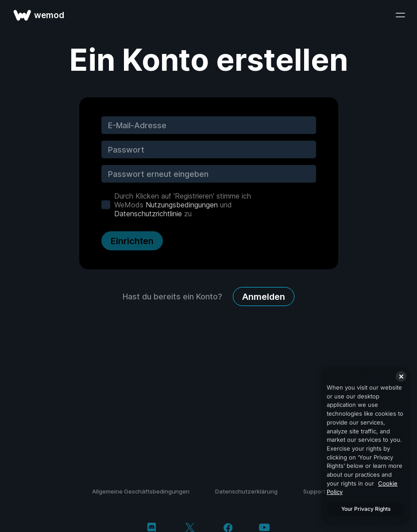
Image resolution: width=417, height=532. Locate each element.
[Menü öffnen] (400, 15)
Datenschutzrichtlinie (148, 214)
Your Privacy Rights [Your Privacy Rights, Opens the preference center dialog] (366, 509)
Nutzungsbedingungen (182, 205)
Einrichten (132, 241)
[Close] (401, 376)
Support (314, 491)
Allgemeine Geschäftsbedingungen (141, 491)
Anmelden (264, 297)
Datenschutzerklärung (246, 491)
